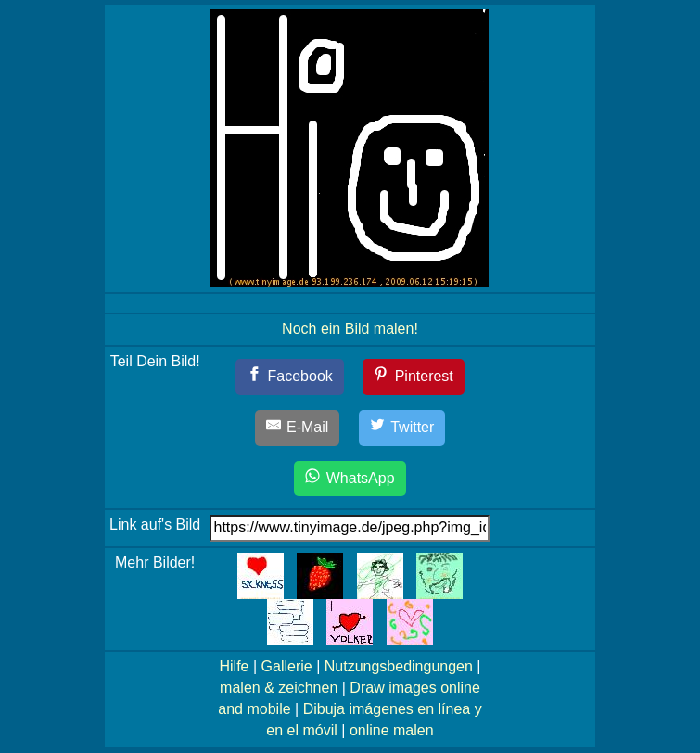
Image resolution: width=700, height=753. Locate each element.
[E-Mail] (298, 428)
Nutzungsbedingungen (399, 666)
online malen (392, 730)
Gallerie (287, 666)
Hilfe (234, 666)
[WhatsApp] (350, 479)
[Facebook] (290, 377)
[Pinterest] (414, 377)
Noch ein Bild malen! (350, 329)
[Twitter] (402, 428)
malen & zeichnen (279, 688)
